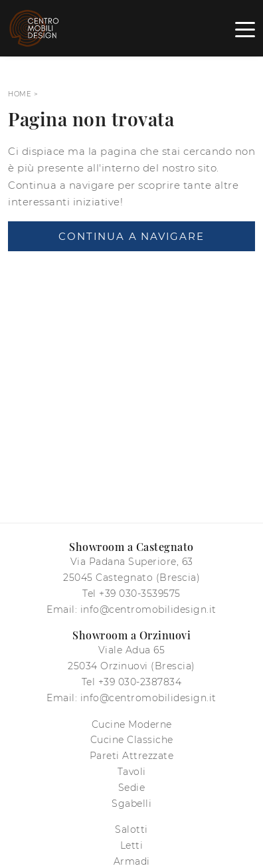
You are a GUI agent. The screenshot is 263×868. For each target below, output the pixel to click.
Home (20, 94)
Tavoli (132, 772)
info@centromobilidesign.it (148, 609)
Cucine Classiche (132, 740)
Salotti (131, 829)
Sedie (132, 788)
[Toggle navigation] (245, 29)
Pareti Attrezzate (132, 756)
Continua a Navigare (131, 236)
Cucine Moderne (132, 724)
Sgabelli (131, 804)
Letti (132, 845)
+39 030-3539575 (140, 594)
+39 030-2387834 (140, 682)
